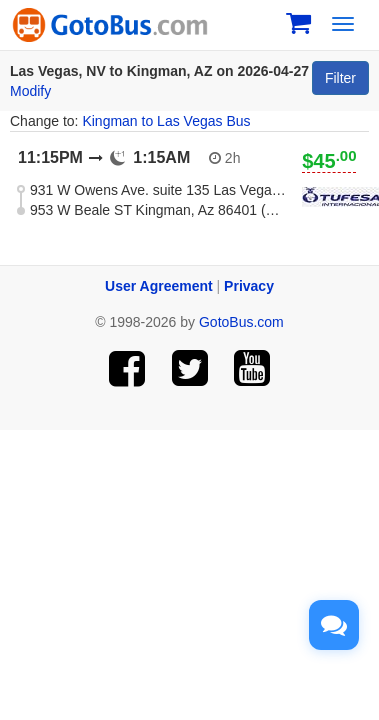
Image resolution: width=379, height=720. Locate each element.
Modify (30, 91)
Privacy (249, 286)
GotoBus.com (241, 322)
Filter (340, 78)
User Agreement (159, 286)
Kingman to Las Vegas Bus (166, 121)
